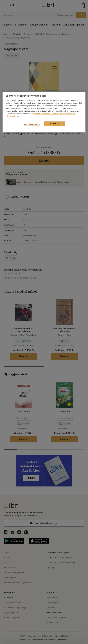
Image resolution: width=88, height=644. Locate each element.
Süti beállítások (32, 125)
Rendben (54, 124)
